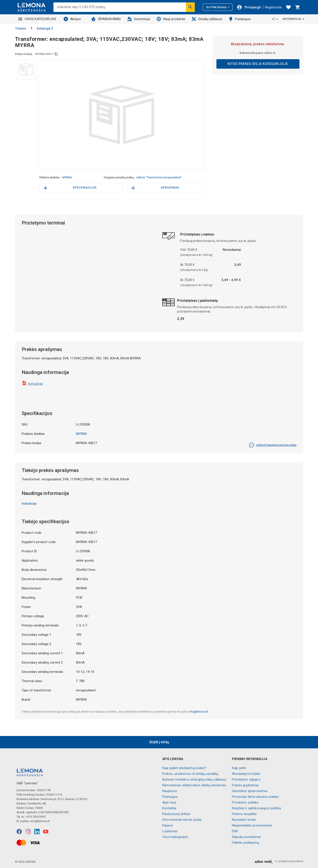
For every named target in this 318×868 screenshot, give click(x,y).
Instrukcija (35, 384)
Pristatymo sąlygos (246, 779)
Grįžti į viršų (159, 742)
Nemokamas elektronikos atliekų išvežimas (194, 785)
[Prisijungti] (249, 7)
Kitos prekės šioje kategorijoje (258, 64)
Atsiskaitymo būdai (246, 774)
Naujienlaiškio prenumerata (252, 825)
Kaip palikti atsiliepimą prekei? (184, 768)
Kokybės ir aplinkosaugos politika (256, 808)
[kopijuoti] (56, 54)
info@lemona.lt (198, 712)
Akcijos (72, 19)
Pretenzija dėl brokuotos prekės (255, 797)
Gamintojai (139, 19)
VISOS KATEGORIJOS (37, 19)
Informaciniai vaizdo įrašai (182, 820)
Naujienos (170, 791)
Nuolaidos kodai (244, 820)
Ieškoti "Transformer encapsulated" (159, 177)
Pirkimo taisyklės (244, 814)
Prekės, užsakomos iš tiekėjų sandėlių (190, 774)
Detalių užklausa (207, 19)
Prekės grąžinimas (245, 785)
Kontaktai (169, 808)
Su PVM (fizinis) (218, 7)
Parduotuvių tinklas (176, 814)
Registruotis (273, 7)
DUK (235, 831)
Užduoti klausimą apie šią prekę (273, 445)
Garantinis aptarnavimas (250, 791)
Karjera (168, 825)
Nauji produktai (171, 19)
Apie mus (169, 802)
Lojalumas (170, 831)
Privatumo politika (245, 802)
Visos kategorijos (175, 837)
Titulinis (21, 28)
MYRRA (67, 177)
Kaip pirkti (239, 768)
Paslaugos (240, 19)
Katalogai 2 (45, 28)
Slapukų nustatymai (246, 837)
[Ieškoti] (190, 7)
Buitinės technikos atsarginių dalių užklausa (194, 779)
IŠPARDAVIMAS (106, 19)
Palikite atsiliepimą (245, 843)
